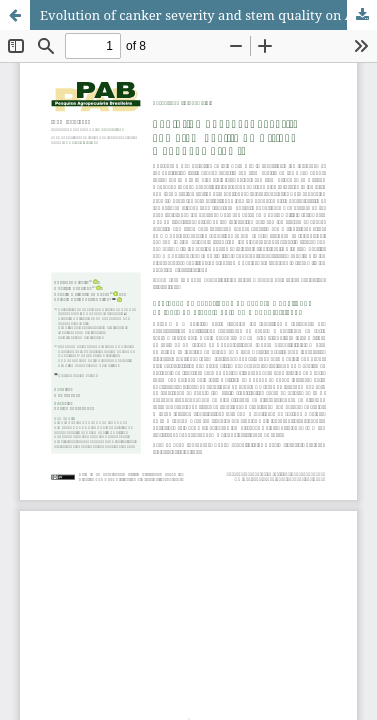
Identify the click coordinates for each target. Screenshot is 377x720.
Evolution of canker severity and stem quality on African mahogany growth (208, 15)
